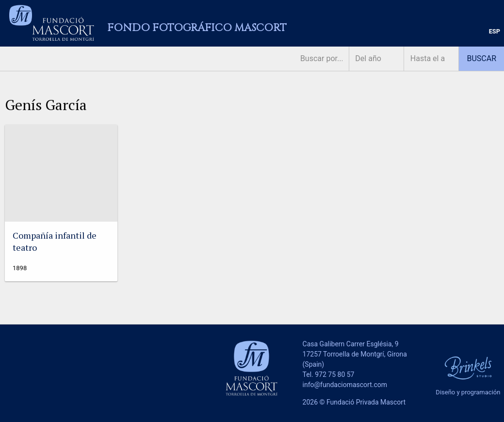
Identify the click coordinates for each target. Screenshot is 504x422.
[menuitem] (495, 32)
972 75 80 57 (334, 374)
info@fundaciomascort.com (345, 385)
